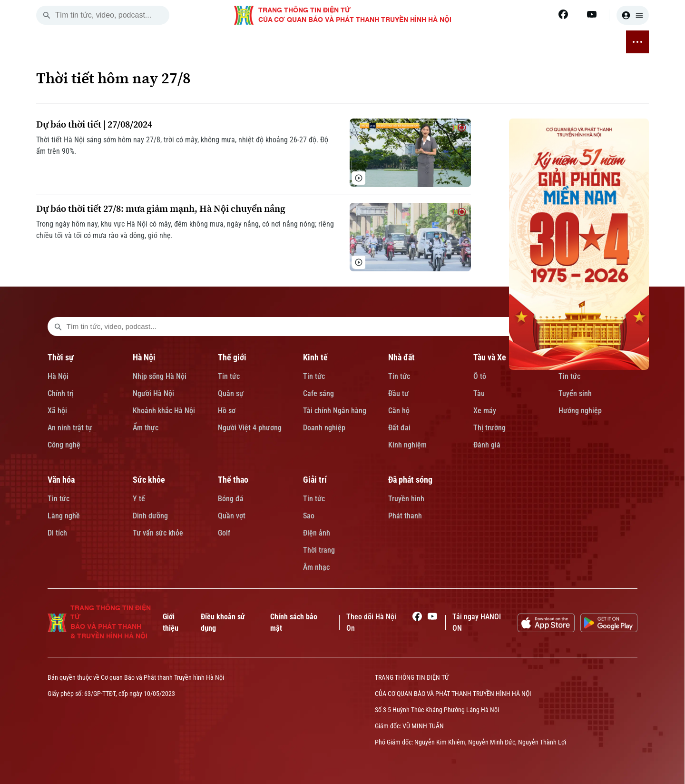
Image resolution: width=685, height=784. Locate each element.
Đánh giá (487, 445)
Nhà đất (401, 357)
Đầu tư (398, 393)
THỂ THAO (497, 42)
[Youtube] (592, 14)
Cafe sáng (318, 393)
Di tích (57, 533)
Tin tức (229, 376)
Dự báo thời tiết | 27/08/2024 (94, 124)
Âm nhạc (316, 567)
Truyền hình (406, 499)
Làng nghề (64, 516)
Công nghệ (64, 445)
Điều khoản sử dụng (223, 622)
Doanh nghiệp (324, 428)
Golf (224, 533)
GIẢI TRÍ (538, 42)
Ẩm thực (146, 428)
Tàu (479, 393)
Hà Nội (58, 376)
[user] (633, 15)
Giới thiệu (171, 622)
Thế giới (232, 357)
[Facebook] (563, 14)
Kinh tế (315, 357)
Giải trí (315, 480)
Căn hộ (399, 411)
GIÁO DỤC (366, 42)
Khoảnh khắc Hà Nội (164, 411)
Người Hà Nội (153, 393)
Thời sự (61, 357)
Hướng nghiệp (580, 411)
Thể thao (233, 480)
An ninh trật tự (70, 428)
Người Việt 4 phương (250, 428)
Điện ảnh (317, 533)
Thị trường (489, 428)
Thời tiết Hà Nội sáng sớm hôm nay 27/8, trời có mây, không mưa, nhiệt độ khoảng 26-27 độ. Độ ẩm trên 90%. (182, 145)
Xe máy (485, 411)
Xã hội (57, 411)
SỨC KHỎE (451, 42)
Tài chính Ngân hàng (335, 411)
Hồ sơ (227, 411)
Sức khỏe (149, 480)
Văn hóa (61, 480)
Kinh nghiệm (407, 445)
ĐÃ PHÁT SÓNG (587, 42)
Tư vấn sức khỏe (158, 533)
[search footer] (58, 327)
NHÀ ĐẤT (279, 42)
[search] (47, 15)
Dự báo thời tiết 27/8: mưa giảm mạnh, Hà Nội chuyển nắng (161, 209)
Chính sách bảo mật (294, 622)
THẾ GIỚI (201, 42)
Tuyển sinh (575, 393)
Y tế (139, 499)
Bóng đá (231, 499)
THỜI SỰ (127, 42)
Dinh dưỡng (150, 516)
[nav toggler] (637, 42)
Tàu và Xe (490, 357)
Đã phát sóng (410, 480)
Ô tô (480, 376)
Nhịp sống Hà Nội (160, 376)
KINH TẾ (240, 42)
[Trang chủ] (98, 42)
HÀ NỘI (164, 42)
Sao (309, 516)
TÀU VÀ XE (322, 42)
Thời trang (319, 550)
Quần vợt (232, 516)
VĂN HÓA (408, 42)
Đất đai (399, 428)
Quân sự (231, 393)
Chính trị (61, 393)
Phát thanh (405, 516)
